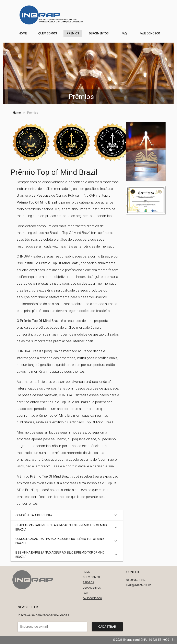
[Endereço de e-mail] (49, 627)
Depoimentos (92, 588)
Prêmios (88, 582)
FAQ (85, 593)
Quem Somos (91, 577)
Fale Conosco (92, 598)
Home (17, 113)
